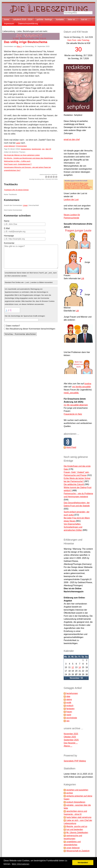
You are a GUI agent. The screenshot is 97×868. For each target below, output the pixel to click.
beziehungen (36, 149)
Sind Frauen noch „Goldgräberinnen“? (18, 164)
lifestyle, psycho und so (77, 826)
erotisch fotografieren (76, 802)
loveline (88, 384)
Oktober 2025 (70, 737)
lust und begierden (75, 829)
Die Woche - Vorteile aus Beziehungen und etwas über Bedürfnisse (28, 158)
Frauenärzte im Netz (73, 414)
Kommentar (9, 243)
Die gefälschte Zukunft (74, 484)
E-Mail (7, 228)
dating (69, 699)
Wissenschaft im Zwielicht (78, 851)
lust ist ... (85, 19)
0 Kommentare (21, 146)
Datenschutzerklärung (28, 24)
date (68, 696)
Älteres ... (68, 746)
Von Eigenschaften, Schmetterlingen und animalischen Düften (73, 527)
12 (73, 667)
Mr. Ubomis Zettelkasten (77, 833)
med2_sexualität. (71, 393)
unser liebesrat (9, 146)
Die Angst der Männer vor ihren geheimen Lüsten (22, 155)
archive (70, 793)
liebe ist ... (72, 19)
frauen (69, 712)
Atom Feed (71, 447)
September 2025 (71, 740)
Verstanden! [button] (83, 863)
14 (80, 667)
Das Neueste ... (71, 743)
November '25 (76, 678)
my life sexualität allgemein (76, 405)
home (6, 19)
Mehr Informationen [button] (21, 864)
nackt (69, 715)
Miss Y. (19, 46)
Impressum (9, 24)
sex (43, 149)
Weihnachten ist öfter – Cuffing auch (17, 161)
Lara (18, 143)
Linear (25, 205)
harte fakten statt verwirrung (79, 817)
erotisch (70, 706)
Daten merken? (13, 326)
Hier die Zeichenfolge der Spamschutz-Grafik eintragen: (25, 316)
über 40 (48, 149)
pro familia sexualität (81, 387)
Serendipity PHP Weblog (75, 761)
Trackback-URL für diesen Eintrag (16, 190)
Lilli (83, 278)
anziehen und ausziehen (77, 790)
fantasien (70, 709)
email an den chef (72, 139)
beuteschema (26, 149)
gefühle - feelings (44, 19)
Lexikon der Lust (71, 200)
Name (7, 221)
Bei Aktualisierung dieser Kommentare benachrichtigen (31, 329)
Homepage (9, 236)
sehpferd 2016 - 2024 (23, 19)
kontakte (60, 19)
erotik (69, 703)
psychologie (72, 718)
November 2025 (71, 734)
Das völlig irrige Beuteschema (26, 42)
